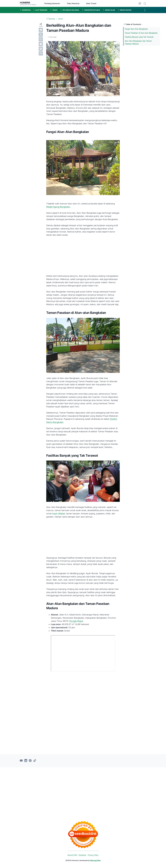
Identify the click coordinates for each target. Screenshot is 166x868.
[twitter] (41, 35)
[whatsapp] (41, 39)
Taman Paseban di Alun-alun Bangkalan (141, 33)
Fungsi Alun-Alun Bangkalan (136, 29)
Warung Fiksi (95, 860)
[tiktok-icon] (35, 761)
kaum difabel (59, 514)
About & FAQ (72, 855)
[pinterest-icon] (30, 761)
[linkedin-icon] (26, 761)
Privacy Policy (93, 855)
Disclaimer (82, 855)
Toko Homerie (73, 3)
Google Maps (76, 621)
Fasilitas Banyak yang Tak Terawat (139, 37)
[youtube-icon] (21, 761)
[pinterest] (41, 49)
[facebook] (41, 30)
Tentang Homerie (52, 3)
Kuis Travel (91, 3)
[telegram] (41, 44)
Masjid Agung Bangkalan (58, 207)
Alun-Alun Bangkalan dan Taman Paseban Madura (138, 42)
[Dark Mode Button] (140, 3)
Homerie (25, 3)
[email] (41, 53)
